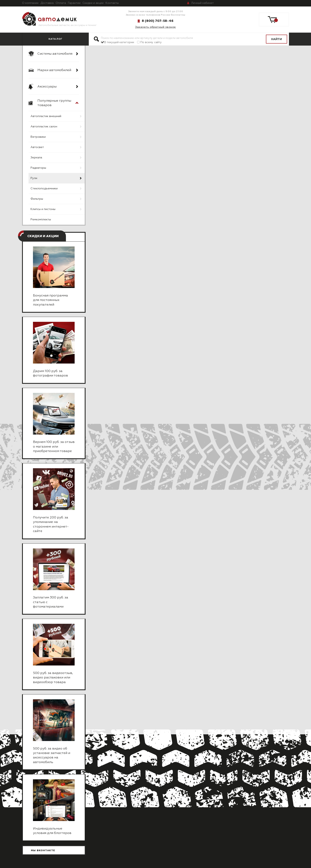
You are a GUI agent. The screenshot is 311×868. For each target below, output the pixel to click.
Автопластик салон (44, 127)
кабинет (202, 3)
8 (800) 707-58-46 (158, 21)
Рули (34, 178)
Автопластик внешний (46, 116)
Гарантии (74, 3)
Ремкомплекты (41, 220)
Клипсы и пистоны (43, 209)
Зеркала (36, 158)
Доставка (47, 3)
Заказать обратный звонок (155, 27)
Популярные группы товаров (54, 103)
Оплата (61, 3)
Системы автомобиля (55, 54)
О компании (30, 3)
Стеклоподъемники (44, 189)
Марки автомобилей (54, 70)
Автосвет (37, 147)
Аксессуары (47, 87)
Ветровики (38, 137)
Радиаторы (38, 168)
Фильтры (37, 199)
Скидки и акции (93, 3)
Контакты (112, 3)
